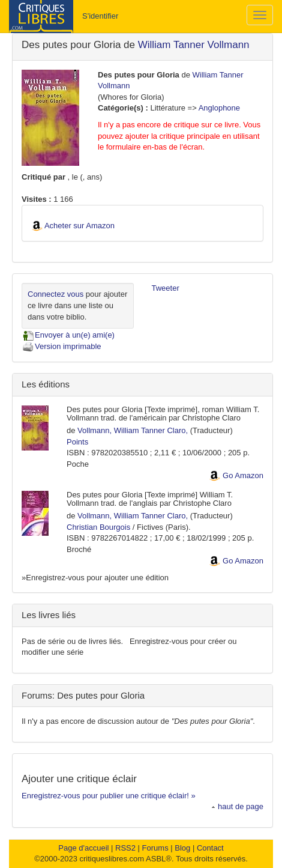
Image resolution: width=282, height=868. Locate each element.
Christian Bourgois (98, 527)
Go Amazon (243, 475)
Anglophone (219, 108)
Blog (182, 848)
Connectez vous (55, 294)
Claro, (178, 430)
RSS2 (125, 848)
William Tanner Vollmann (194, 45)
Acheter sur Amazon (79, 226)
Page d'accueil (83, 848)
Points (77, 442)
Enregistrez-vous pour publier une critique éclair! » (109, 796)
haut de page (237, 806)
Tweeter (166, 288)
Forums (155, 848)
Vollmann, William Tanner (121, 430)
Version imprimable (61, 346)
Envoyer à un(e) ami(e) (68, 335)
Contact (210, 848)
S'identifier (100, 16)
